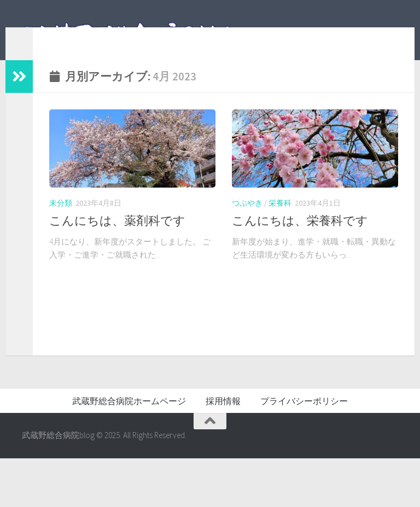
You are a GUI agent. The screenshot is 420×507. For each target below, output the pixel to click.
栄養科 (280, 219)
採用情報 (223, 450)
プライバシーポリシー (304, 450)
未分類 (61, 219)
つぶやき (247, 219)
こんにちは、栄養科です (300, 237)
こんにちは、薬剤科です (117, 237)
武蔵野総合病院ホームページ (129, 450)
